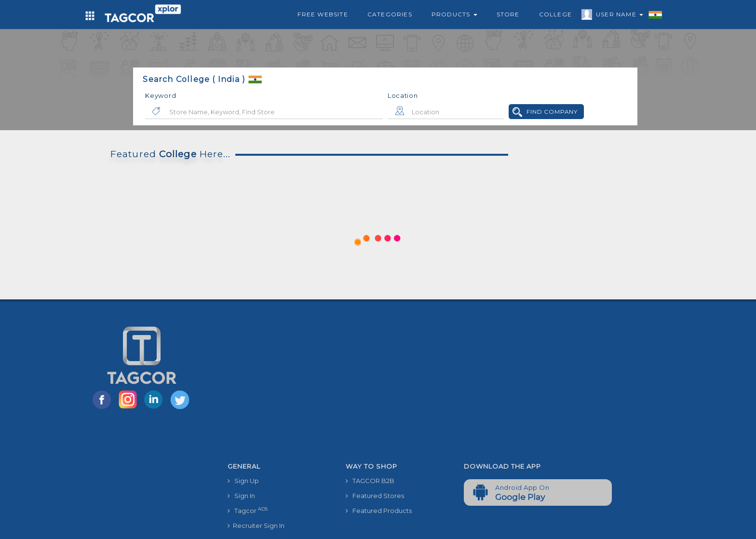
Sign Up (243, 481)
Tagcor (248, 510)
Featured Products (379, 511)
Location (403, 95)
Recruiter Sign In (256, 526)
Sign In (241, 496)
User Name (617, 16)
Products (454, 14)
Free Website (323, 14)
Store (508, 14)
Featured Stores (375, 496)
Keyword (161, 95)
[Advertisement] (457, 386)
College (555, 14)
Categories (390, 14)
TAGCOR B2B (370, 481)
